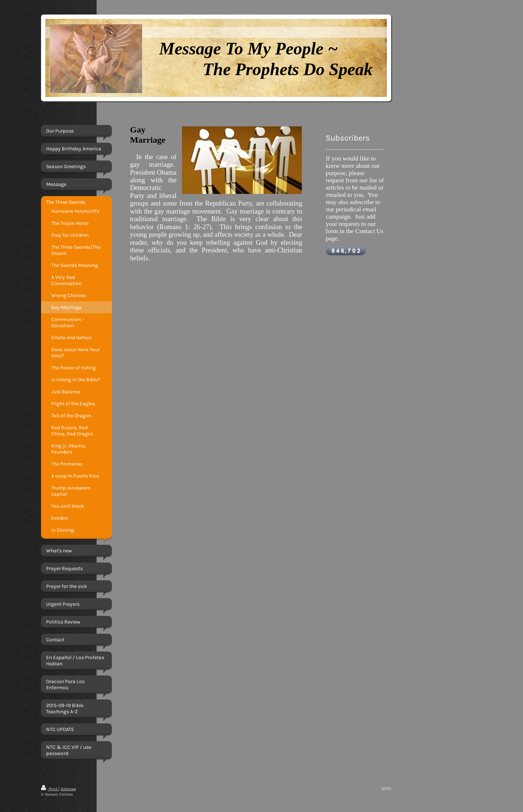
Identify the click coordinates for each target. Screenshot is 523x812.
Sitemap (68, 789)
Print (50, 789)
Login (386, 788)
